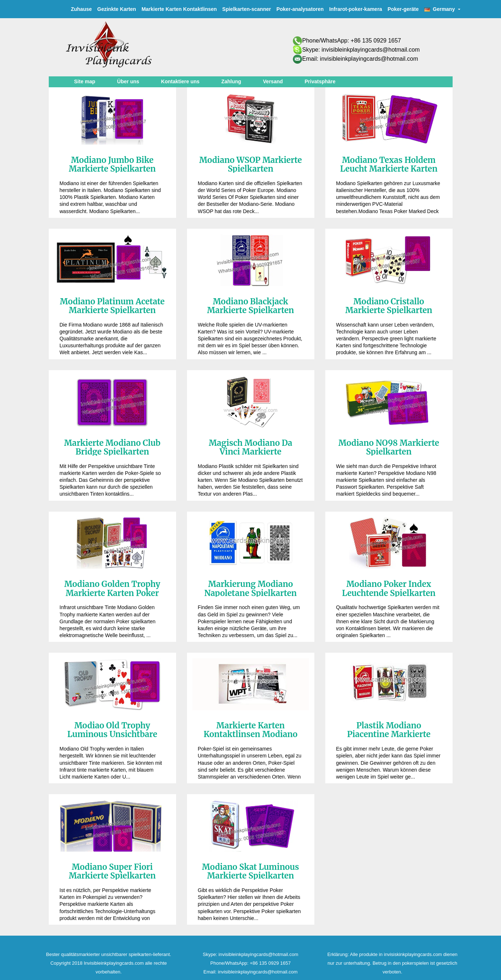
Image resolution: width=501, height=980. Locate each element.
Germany (442, 9)
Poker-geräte (403, 9)
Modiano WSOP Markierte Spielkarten (250, 164)
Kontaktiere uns (180, 81)
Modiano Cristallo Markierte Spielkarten (389, 306)
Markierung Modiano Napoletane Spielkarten (251, 588)
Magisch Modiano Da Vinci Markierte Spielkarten (251, 452)
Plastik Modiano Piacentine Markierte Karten (389, 734)
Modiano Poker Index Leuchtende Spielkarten (389, 588)
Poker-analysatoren (300, 9)
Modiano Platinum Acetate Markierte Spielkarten (112, 306)
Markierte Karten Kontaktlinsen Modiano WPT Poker (250, 734)
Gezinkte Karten (117, 9)
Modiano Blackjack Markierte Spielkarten (250, 306)
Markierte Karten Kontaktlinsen (179, 9)
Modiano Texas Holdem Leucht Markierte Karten (389, 164)
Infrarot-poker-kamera (356, 9)
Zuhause (81, 9)
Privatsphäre (320, 81)
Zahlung (231, 81)
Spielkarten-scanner (247, 9)
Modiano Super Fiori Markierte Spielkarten (112, 871)
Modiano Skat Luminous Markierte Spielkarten (250, 871)
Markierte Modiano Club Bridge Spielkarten (112, 447)
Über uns (128, 81)
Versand (273, 81)
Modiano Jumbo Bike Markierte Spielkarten (112, 164)
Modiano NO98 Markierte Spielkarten (389, 447)
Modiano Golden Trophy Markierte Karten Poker (112, 588)
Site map (85, 81)
